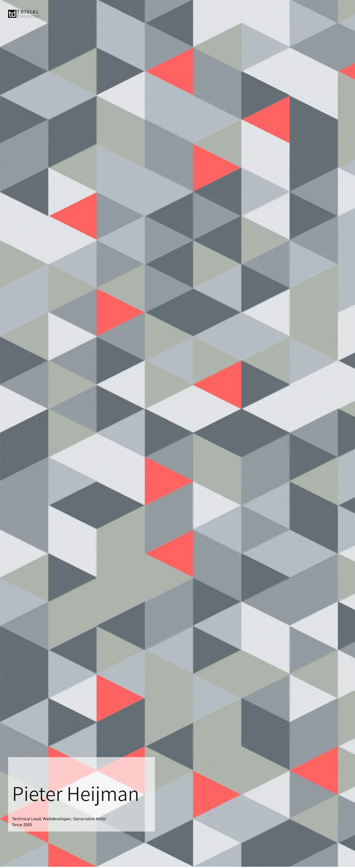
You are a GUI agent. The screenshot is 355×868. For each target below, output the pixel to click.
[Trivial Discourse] (23, 16)
